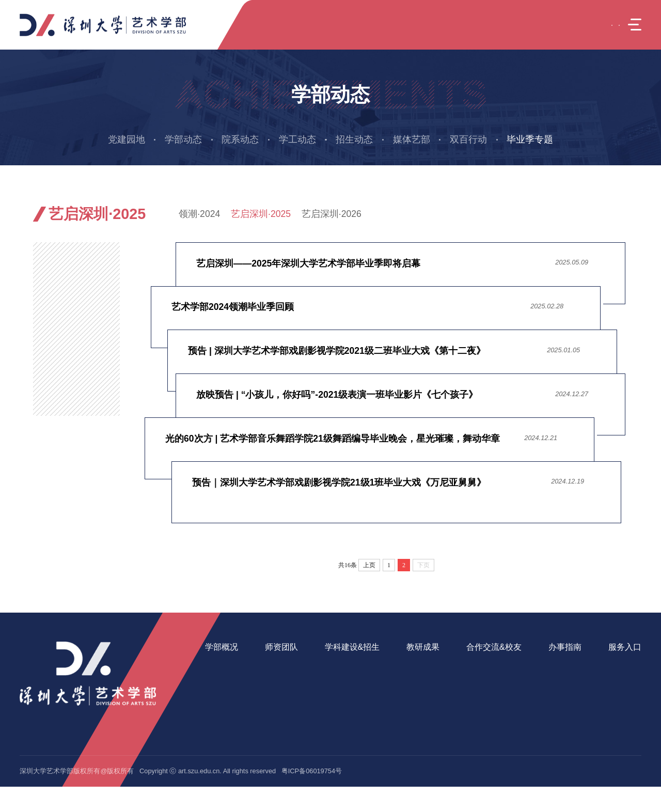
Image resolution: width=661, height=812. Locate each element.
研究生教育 (337, 678)
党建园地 (127, 139)
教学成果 (413, 678)
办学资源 (218, 708)
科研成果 (413, 664)
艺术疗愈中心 (615, 664)
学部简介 (218, 664)
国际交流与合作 (481, 664)
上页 (369, 565)
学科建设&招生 (348, 647)
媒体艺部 (412, 139)
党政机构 (218, 693)
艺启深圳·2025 (261, 214)
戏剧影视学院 (615, 723)
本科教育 (334, 664)
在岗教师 (276, 664)
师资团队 (279, 647)
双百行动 (468, 139)
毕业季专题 (530, 139)
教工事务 (550, 678)
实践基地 (470, 693)
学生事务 (550, 664)
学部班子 (218, 678)
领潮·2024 (199, 214)
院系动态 (240, 139)
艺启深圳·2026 (332, 214)
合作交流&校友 (485, 647)
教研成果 (416, 647)
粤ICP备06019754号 (312, 797)
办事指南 (553, 647)
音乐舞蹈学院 (615, 708)
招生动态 (354, 139)
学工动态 (297, 139)
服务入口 (611, 647)
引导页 (474, 214)
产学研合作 (474, 678)
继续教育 (334, 693)
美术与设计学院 (618, 693)
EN (587, 25)
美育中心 (608, 678)
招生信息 (334, 708)
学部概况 (222, 647)
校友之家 (470, 708)
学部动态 (183, 139)
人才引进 (276, 678)
